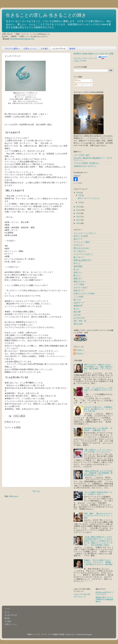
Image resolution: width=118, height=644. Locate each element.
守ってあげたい (80, 251)
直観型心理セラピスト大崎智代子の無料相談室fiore (104, 600)
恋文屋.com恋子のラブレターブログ (104, 593)
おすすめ (77, 315)
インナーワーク (59, 49)
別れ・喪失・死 (80, 321)
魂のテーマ (78, 239)
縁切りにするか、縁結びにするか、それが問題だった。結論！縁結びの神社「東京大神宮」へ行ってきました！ (98, 368)
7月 (80, 195)
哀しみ (76, 309)
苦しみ (76, 269)
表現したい (78, 272)
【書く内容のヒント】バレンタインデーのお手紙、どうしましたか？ (98, 451)
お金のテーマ (79, 303)
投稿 (78, 80)
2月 (80, 202)
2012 (78, 217)
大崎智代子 (77, 176)
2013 (78, 213)
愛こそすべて (79, 257)
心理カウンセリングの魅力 (84, 294)
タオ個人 (45, 49)
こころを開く (79, 297)
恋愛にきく (78, 279)
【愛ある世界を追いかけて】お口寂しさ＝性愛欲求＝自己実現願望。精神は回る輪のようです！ (98, 473)
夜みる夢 (77, 312)
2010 (78, 223)
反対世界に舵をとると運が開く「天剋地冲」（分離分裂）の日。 (98, 429)
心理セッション (30, 49)
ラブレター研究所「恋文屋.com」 (87, 163)
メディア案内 (79, 285)
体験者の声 (78, 306)
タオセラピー (79, 245)
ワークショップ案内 (82, 242)
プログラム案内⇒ (12, 49)
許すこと (77, 263)
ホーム (36, 491)
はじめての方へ (80, 318)
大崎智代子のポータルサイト (85, 166)
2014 (78, 210)
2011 (78, 220)
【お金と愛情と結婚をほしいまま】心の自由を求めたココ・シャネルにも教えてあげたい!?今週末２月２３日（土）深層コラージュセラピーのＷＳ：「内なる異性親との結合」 (98, 541)
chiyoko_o (80, 350)
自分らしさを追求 (81, 236)
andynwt (68, 634)
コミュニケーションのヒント (85, 233)
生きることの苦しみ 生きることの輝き (46, 15)
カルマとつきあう (81, 288)
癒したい (77, 276)
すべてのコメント (83, 85)
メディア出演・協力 (82, 155)
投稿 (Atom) (14, 496)
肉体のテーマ (79, 291)
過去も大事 (78, 324)
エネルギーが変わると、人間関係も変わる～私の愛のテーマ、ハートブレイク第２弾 (98, 409)
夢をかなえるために (82, 248)
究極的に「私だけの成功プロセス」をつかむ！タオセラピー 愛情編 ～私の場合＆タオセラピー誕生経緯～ (98, 563)
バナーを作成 (78, 183)
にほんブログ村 (80, 61)
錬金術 (72, 49)
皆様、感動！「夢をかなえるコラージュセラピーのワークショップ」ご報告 (98, 516)
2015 (78, 207)
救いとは (77, 300)
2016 (78, 193)
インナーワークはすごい (83, 254)
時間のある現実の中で (82, 260)
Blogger (89, 634)
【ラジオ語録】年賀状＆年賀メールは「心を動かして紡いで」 (98, 493)
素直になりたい (80, 282)
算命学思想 (78, 266)
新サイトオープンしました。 (89, 198)
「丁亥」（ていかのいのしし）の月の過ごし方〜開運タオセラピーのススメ (98, 390)
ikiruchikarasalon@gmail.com (22, 39)
